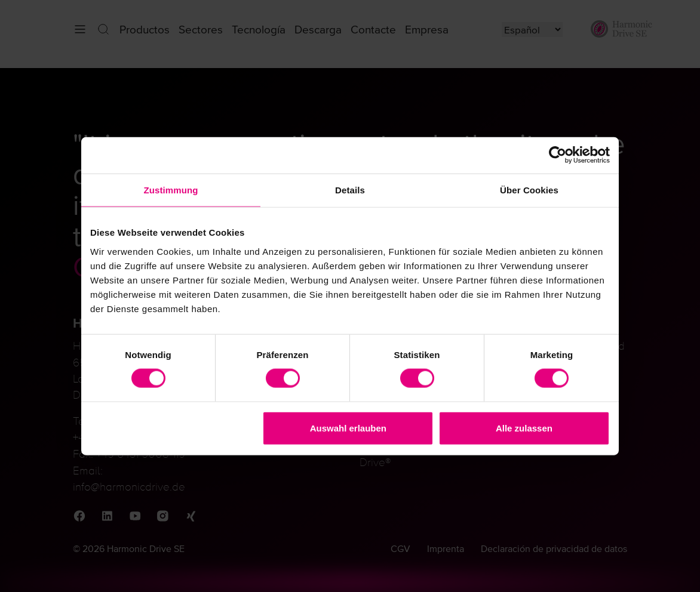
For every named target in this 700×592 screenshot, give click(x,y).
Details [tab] (350, 190)
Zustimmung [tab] (171, 190)
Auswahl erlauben (348, 428)
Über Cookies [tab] (529, 190)
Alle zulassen (524, 428)
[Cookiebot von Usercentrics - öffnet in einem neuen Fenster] (558, 155)
